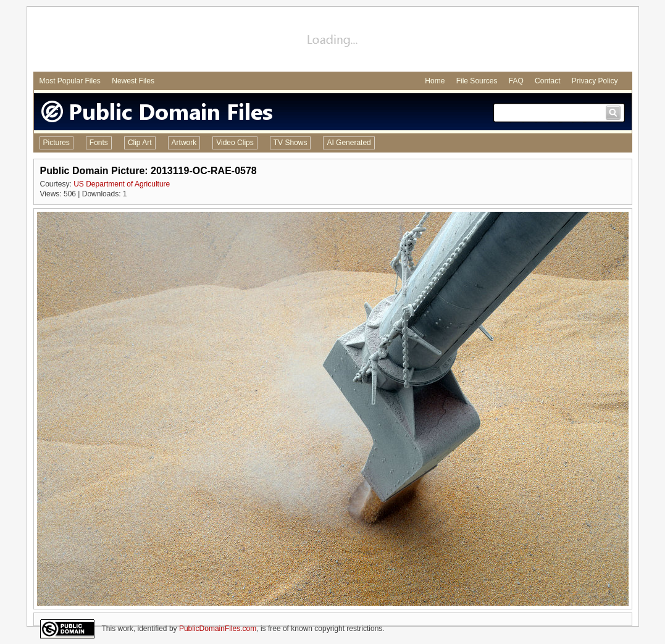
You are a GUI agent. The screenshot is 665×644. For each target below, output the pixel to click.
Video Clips (235, 143)
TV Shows (291, 143)
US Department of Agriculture (122, 184)
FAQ (516, 81)
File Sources (477, 81)
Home (435, 81)
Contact (547, 81)
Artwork (184, 143)
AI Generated (349, 143)
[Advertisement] (333, 41)
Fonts (99, 143)
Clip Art (140, 143)
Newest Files (133, 81)
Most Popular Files (70, 81)
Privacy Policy (595, 81)
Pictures (56, 143)
